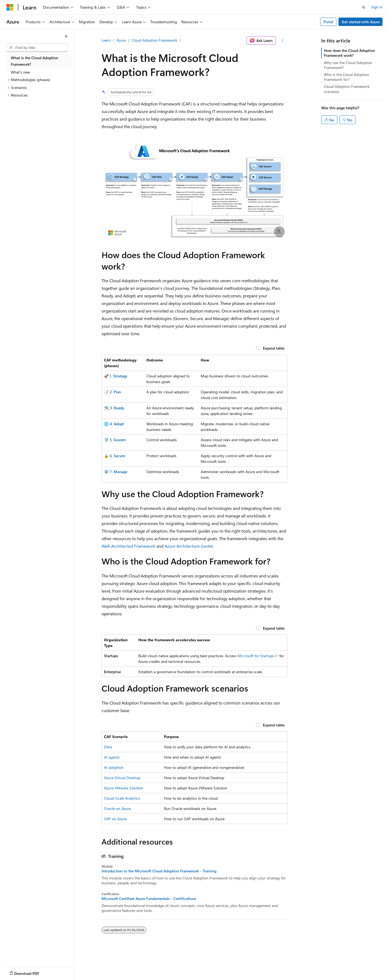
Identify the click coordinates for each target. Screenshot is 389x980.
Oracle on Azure (117, 808)
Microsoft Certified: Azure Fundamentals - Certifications (149, 899)
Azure (121, 40)
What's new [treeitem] (20, 72)
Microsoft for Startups (256, 656)
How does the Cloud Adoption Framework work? (349, 53)
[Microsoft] (10, 7)
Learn (106, 40)
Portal (328, 22)
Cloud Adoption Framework (154, 40)
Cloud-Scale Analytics (122, 798)
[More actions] (283, 41)
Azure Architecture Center (189, 546)
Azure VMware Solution (124, 788)
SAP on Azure (115, 819)
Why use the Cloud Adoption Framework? (348, 65)
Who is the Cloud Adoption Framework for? (346, 77)
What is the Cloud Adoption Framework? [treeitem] (34, 61)
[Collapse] (66, 36)
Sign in (377, 7)
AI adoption (114, 767)
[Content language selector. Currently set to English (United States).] (31, 972)
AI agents (112, 757)
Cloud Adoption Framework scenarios (347, 89)
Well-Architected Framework (128, 546)
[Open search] (364, 7)
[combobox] (37, 48)
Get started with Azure (361, 22)
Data (108, 747)
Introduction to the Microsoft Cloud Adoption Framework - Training (159, 871)
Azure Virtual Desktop (122, 778)
